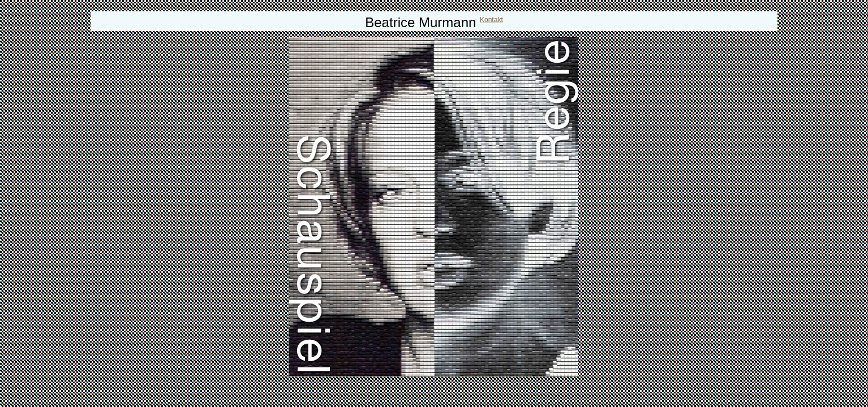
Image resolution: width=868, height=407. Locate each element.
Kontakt (491, 20)
